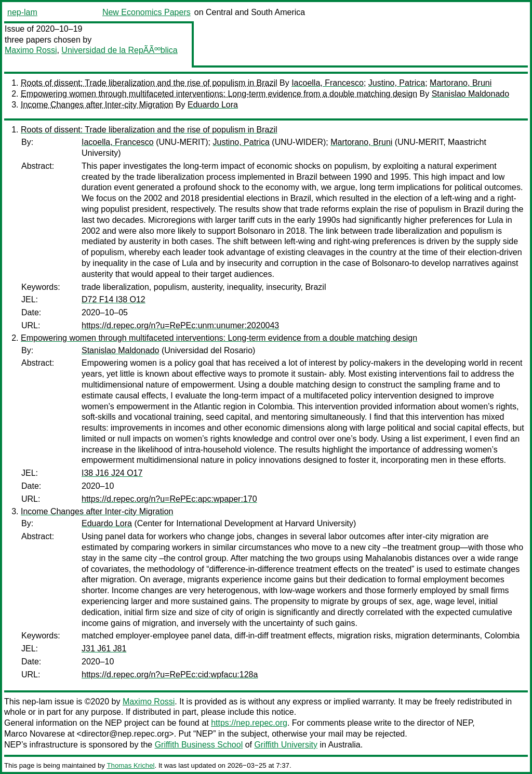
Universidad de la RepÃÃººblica (119, 50)
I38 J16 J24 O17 (112, 473)
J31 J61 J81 (104, 649)
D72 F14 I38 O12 (114, 299)
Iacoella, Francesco (328, 83)
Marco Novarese (35, 734)
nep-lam (22, 12)
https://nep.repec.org (249, 723)
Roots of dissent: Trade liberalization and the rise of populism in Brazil (149, 83)
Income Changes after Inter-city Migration (97, 105)
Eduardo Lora (213, 105)
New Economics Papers (147, 12)
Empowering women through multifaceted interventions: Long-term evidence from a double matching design (219, 94)
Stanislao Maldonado (470, 94)
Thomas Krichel (130, 765)
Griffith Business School (199, 745)
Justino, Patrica (397, 83)
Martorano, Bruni (461, 83)
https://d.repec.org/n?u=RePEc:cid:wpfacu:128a (170, 675)
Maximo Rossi (31, 50)
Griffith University (286, 745)
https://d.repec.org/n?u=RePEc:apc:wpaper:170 (169, 499)
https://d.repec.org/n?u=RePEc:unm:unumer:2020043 (180, 325)
